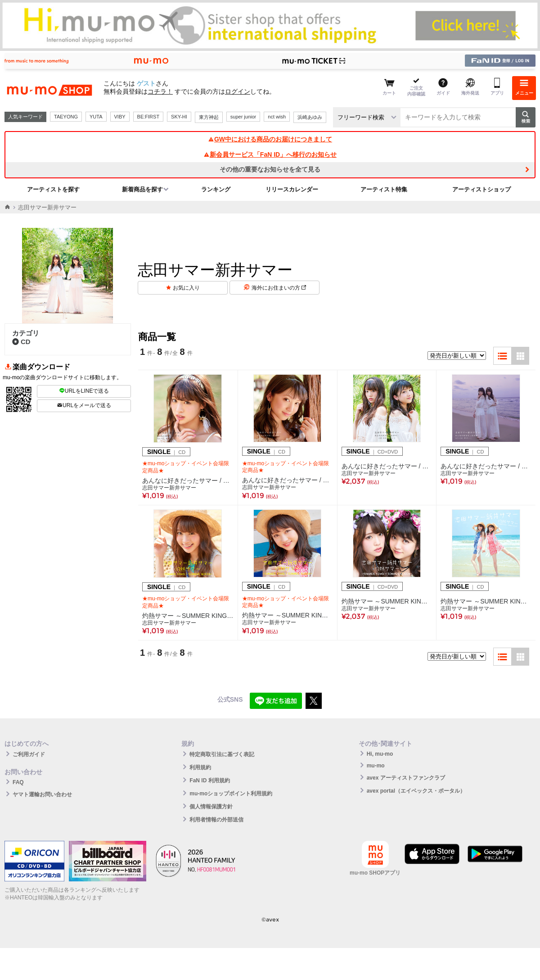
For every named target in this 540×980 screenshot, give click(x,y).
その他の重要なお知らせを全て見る (270, 169)
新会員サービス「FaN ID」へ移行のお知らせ (270, 154)
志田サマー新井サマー (169, 488)
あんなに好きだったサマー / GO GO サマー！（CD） (486, 466)
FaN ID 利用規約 (209, 780)
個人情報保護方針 (211, 807)
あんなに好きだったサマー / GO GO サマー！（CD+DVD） (387, 466)
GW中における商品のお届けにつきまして (270, 139)
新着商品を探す (142, 189)
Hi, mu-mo (380, 754)
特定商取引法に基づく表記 (222, 754)
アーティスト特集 (384, 189)
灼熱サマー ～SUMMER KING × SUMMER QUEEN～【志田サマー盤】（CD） (188, 616)
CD (21, 342)
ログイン (238, 91)
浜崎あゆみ (310, 117)
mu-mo (376, 766)
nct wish (277, 117)
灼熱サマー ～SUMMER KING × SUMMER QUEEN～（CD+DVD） (387, 601)
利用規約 (200, 767)
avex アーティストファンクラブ (406, 778)
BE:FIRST (148, 117)
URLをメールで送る (84, 405)
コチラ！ (160, 91)
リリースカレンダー (292, 189)
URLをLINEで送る (84, 391)
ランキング (216, 189)
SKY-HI (179, 117)
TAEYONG (66, 117)
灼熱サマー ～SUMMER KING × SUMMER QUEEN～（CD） (486, 601)
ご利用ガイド (29, 754)
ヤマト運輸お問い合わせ (42, 794)
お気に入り (186, 288)
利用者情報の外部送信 (216, 820)
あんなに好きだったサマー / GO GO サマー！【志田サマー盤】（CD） (188, 481)
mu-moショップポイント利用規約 (231, 794)
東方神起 (209, 117)
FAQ (18, 782)
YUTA (96, 117)
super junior (243, 117)
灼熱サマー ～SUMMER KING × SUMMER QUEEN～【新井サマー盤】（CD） (288, 615)
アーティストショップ (481, 189)
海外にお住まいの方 (279, 288)
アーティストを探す (53, 189)
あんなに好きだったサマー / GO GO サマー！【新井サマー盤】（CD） (288, 480)
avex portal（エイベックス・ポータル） (416, 791)
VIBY (120, 117)
